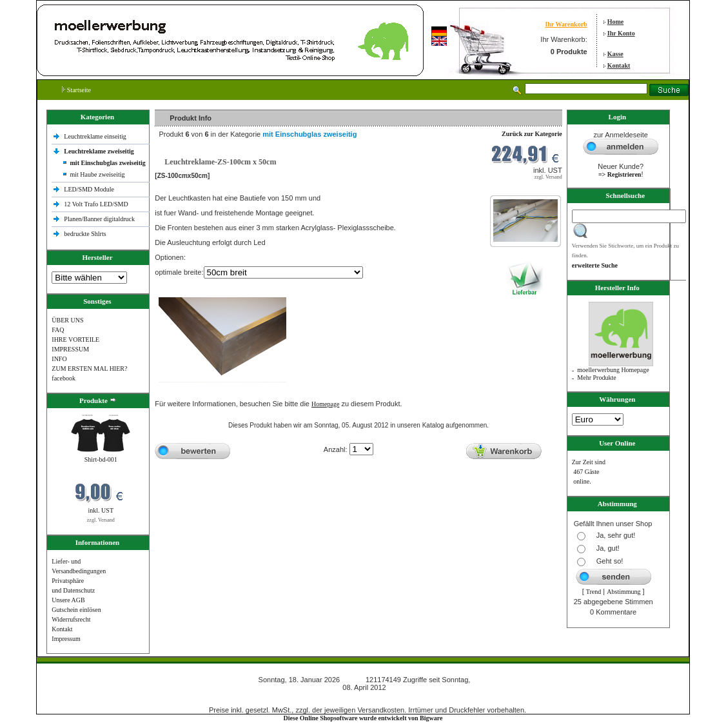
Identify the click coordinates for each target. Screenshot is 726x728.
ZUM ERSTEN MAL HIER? (89, 369)
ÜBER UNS (67, 320)
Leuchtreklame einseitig (96, 136)
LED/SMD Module (89, 189)
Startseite (76, 90)
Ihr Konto (621, 33)
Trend (594, 592)
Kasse (615, 54)
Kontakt (619, 65)
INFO (59, 359)
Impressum (66, 639)
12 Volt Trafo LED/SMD (96, 204)
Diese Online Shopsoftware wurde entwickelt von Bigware (363, 718)
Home (616, 22)
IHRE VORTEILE (75, 339)
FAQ (58, 330)
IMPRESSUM (70, 349)
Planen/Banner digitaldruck (99, 219)
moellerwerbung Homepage (613, 370)
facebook (64, 378)
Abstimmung (623, 592)
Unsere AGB (68, 600)
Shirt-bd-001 (101, 459)
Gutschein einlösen (76, 610)
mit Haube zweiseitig (98, 174)
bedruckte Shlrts (85, 234)
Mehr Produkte (596, 378)
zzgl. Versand (101, 520)
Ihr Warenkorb (566, 24)
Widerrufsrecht (71, 619)
